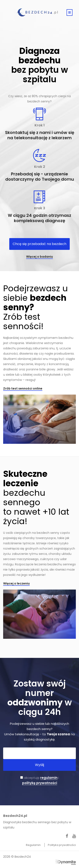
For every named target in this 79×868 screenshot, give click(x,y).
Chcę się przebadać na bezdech (39, 244)
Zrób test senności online (23, 388)
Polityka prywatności (62, 845)
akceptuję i (40, 780)
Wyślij (39, 765)
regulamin (49, 778)
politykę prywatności (40, 783)
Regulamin (34, 845)
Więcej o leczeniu (16, 583)
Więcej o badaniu (39, 257)
